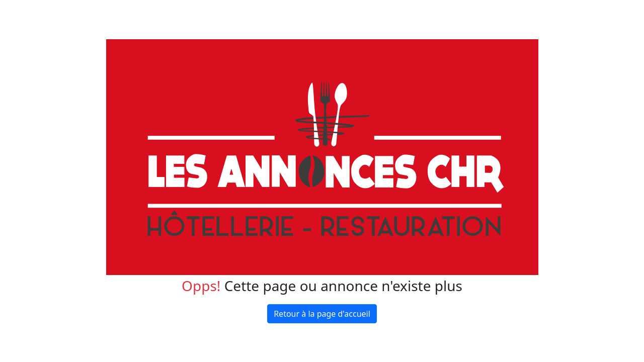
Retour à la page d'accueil (322, 314)
